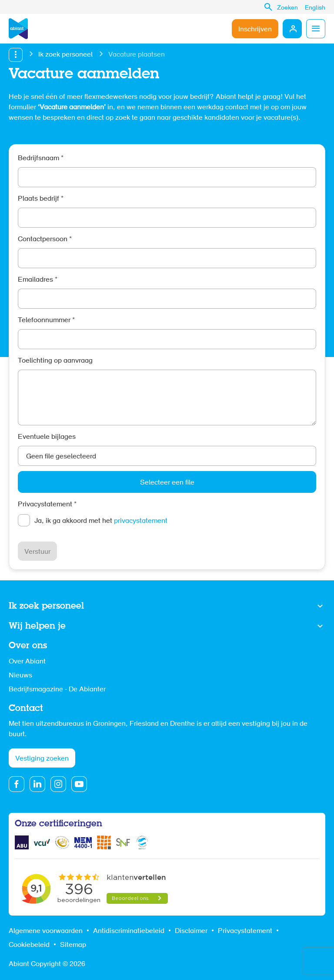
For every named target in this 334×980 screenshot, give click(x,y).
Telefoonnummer (46, 320)
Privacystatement (47, 505)
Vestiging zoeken (42, 759)
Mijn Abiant (292, 29)
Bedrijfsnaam (41, 158)
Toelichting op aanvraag (55, 361)
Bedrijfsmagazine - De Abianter (57, 690)
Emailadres (38, 280)
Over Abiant (27, 662)
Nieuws (20, 676)
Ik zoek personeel (65, 55)
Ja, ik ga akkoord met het (101, 521)
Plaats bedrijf (41, 199)
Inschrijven (255, 30)
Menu (316, 29)
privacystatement (141, 521)
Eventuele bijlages (47, 437)
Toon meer (167, 606)
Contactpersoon (45, 239)
